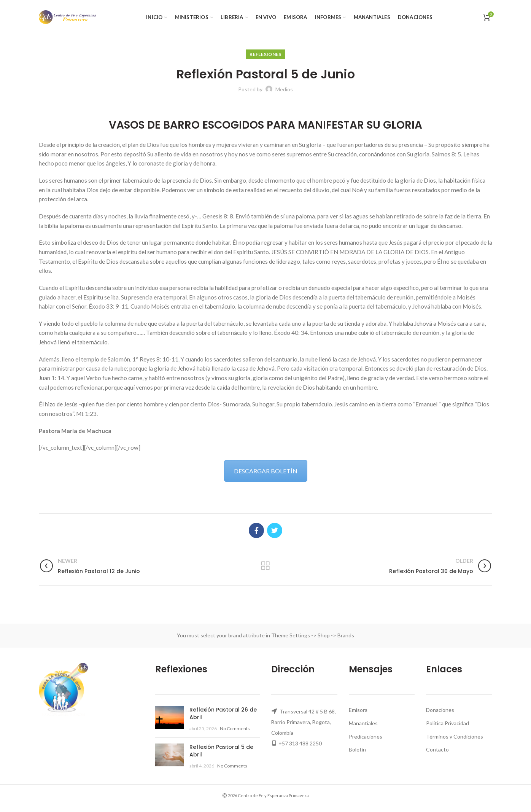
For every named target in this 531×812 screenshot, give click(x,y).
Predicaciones (366, 736)
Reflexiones (265, 54)
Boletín (357, 749)
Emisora (358, 710)
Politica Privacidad (448, 723)
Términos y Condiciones (455, 736)
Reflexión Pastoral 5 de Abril (221, 751)
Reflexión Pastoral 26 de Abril (223, 713)
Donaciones (440, 710)
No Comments (235, 728)
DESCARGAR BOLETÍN (266, 471)
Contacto (437, 749)
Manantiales (363, 723)
